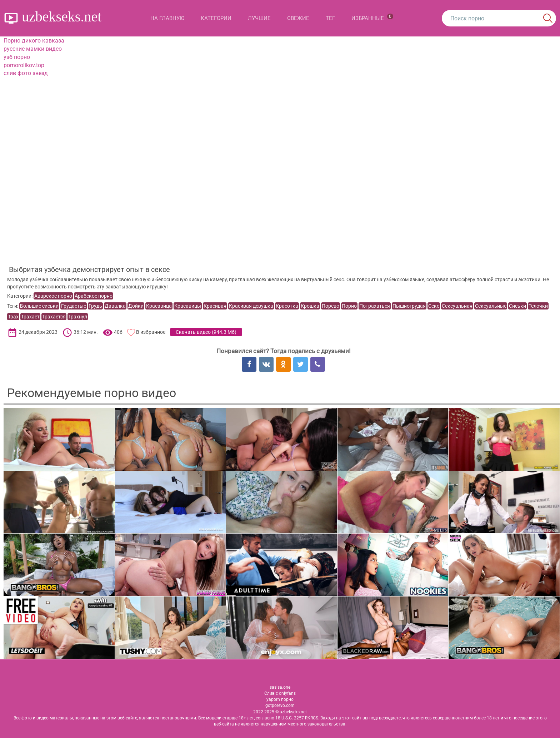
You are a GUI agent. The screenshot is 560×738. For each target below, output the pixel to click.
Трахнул (78, 317)
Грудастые (74, 306)
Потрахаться (375, 306)
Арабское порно (94, 296)
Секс (434, 306)
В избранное (151, 332)
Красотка (287, 306)
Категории (216, 18)
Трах (13, 317)
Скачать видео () (206, 332)
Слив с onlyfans (280, 693)
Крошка (310, 306)
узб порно (17, 57)
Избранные (372, 18)
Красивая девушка (251, 306)
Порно (349, 306)
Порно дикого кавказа (34, 41)
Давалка (115, 306)
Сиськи (517, 306)
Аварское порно (53, 296)
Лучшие (259, 18)
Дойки (136, 306)
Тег (330, 18)
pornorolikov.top (24, 65)
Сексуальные (491, 306)
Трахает (30, 317)
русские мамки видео (33, 49)
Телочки (538, 306)
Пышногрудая (409, 306)
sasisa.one (280, 687)
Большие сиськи (39, 306)
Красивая (215, 306)
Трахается (54, 317)
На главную (167, 18)
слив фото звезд (26, 73)
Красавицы (188, 306)
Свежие (298, 18)
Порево (331, 306)
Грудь (95, 306)
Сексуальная (457, 306)
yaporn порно (280, 699)
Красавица (159, 306)
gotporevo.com (280, 705)
